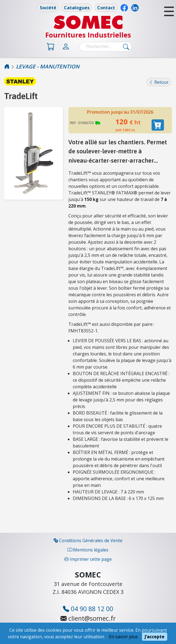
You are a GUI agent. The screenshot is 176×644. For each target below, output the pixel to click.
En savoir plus (123, 637)
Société (48, 8)
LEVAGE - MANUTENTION (48, 66)
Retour (159, 82)
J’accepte (155, 637)
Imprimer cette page (88, 559)
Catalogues (77, 8)
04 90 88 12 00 (88, 609)
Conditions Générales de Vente (88, 540)
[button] (169, 11)
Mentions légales (88, 550)
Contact (106, 8)
